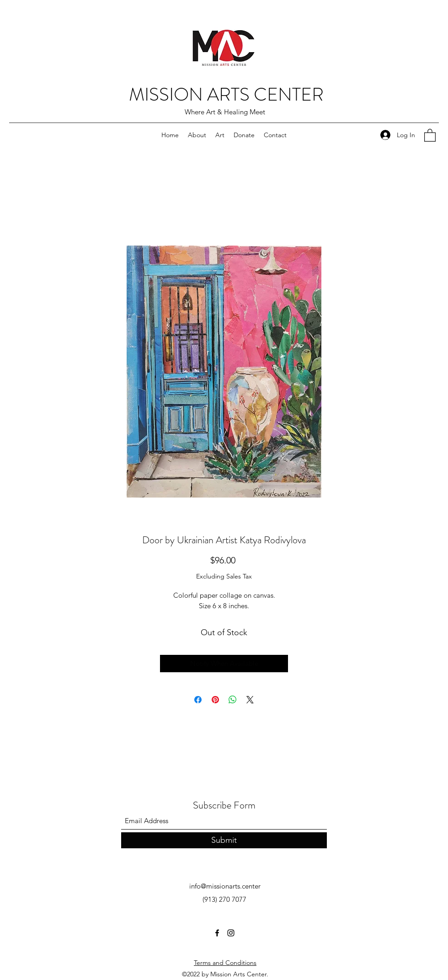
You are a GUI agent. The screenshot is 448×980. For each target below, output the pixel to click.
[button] (430, 135)
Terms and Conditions (225, 963)
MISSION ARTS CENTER (226, 94)
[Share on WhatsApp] (233, 700)
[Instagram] (231, 933)
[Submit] (224, 840)
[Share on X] (250, 700)
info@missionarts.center (225, 886)
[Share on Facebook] (198, 700)
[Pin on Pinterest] (215, 700)
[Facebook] (217, 933)
